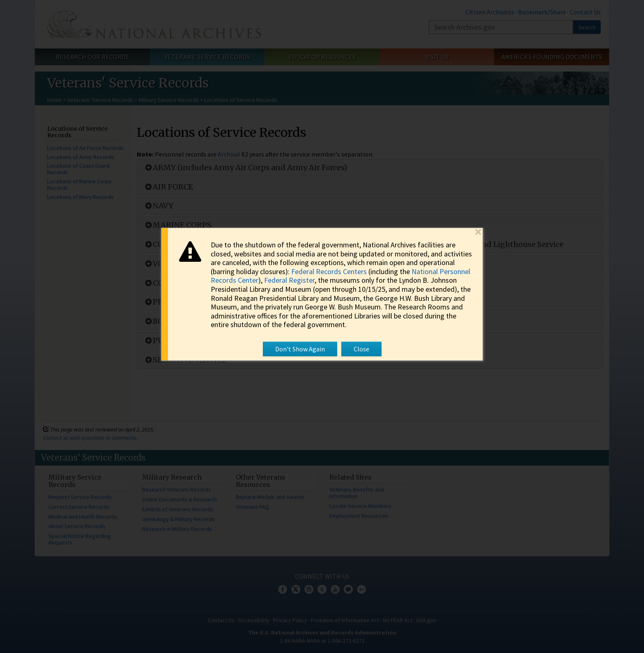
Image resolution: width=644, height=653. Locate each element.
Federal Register (289, 280)
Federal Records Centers (329, 271)
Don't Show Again (300, 349)
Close (361, 349)
